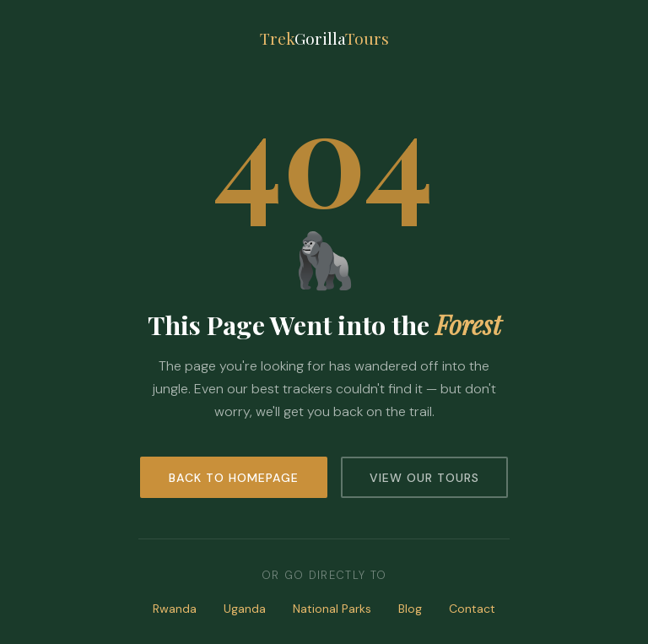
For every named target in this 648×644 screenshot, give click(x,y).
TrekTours (324, 38)
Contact (472, 609)
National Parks (332, 609)
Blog (410, 609)
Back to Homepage (234, 478)
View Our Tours (424, 478)
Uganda (245, 609)
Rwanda (175, 609)
